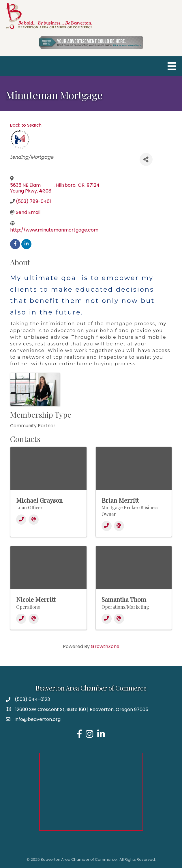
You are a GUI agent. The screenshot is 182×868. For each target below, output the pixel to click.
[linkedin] (26, 244)
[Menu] (172, 66)
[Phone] (21, 520)
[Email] (34, 520)
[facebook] (15, 244)
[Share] (146, 159)
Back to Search (26, 125)
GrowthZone (105, 646)
